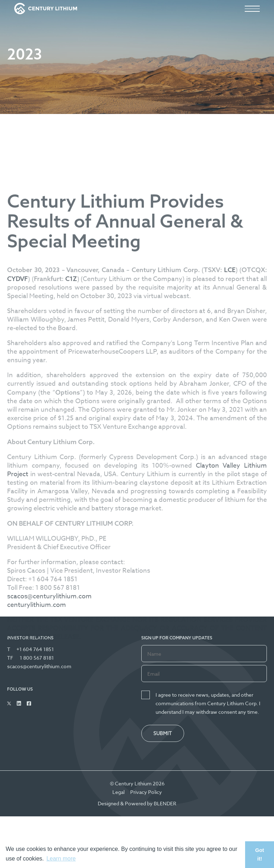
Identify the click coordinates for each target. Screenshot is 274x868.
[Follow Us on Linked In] (19, 703)
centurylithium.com (37, 690)
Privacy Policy (146, 792)
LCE (230, 355)
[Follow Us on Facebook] (29, 703)
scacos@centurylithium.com (49, 682)
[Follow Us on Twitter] (9, 703)
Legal (118, 792)
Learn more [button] (61, 859)
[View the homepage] (46, 9)
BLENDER (165, 803)
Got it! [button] (260, 854)
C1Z (71, 364)
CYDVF (17, 364)
